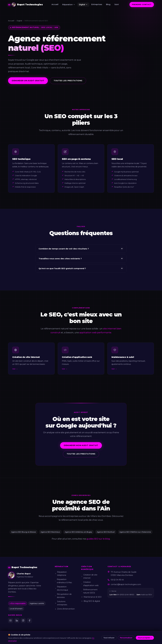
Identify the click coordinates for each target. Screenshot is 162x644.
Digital (83, 5)
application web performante (95, 335)
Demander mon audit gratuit (81, 448)
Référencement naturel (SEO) (89, 591)
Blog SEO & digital (90, 601)
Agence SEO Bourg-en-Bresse (24, 532)
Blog (108, 4)
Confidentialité (72, 638)
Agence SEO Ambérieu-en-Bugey (78, 532)
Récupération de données (63, 596)
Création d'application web (90, 584)
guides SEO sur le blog (98, 539)
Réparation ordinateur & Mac (63, 581)
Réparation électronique (61, 588)
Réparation (69, 5)
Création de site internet (89, 576)
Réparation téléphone (61, 574)
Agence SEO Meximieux (50, 532)
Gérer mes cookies (104, 638)
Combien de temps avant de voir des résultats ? (81, 251)
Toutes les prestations (68, 81)
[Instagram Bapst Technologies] (23, 620)
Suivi (117, 4)
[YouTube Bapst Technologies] (11, 620)
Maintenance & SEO (91, 597)
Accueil (55, 4)
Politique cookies (87, 638)
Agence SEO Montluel (106, 532)
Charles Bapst (23, 638)
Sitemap (117, 638)
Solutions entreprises (61, 603)
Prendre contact (142, 4)
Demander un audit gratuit (28, 81)
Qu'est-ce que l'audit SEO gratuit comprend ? (81, 271)
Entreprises (97, 4)
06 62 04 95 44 (117, 580)
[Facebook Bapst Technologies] (29, 620)
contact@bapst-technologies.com (126, 584)
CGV (57, 638)
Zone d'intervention (65, 609)
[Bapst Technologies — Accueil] (25, 5)
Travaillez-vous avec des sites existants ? (81, 261)
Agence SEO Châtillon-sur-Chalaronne (135, 532)
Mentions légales (46, 638)
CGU (62, 638)
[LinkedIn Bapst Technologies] (17, 620)
